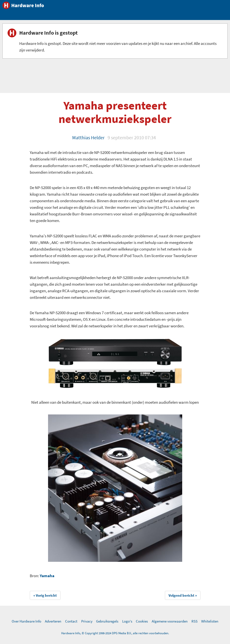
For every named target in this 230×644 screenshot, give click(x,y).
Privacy (87, 621)
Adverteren (53, 621)
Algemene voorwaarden (170, 621)
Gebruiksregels (107, 621)
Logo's (127, 621)
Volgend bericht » (183, 595)
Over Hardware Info (26, 621)
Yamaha (47, 576)
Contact (71, 621)
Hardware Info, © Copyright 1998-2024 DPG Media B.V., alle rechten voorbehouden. (115, 633)
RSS (195, 621)
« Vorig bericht (45, 595)
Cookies (142, 621)
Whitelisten (210, 621)
